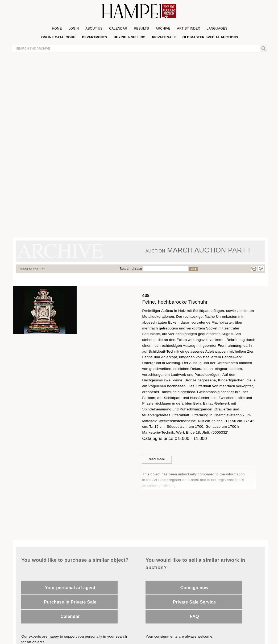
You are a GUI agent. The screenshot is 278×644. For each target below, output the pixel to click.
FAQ (195, 616)
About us (94, 28)
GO (193, 269)
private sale (164, 37)
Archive (163, 28)
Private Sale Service (194, 602)
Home (57, 28)
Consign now (194, 588)
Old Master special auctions (210, 37)
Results (141, 28)
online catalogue (58, 37)
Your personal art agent (70, 588)
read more (157, 459)
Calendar (118, 28)
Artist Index (189, 28)
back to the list (33, 269)
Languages (217, 28)
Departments (94, 37)
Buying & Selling (129, 37)
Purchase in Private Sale (70, 602)
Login (74, 28)
